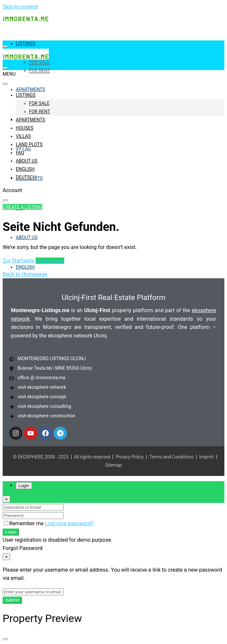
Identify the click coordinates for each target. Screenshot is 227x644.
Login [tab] (24, 486)
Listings (26, 43)
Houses (25, 128)
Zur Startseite (18, 261)
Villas (23, 136)
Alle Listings (50, 261)
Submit (12, 600)
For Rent (40, 70)
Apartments (30, 89)
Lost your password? (69, 523)
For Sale (39, 62)
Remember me (24, 523)
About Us (27, 237)
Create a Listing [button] (22, 207)
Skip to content (20, 7)
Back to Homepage (25, 274)
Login (11, 532)
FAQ (20, 153)
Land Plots (29, 144)
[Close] (6, 499)
